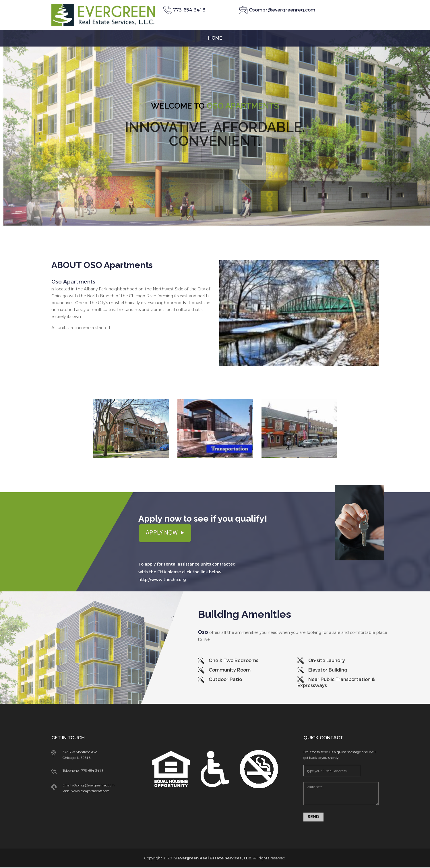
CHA (162, 572)
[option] (131, 437)
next (390, 132)
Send (313, 817)
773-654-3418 (92, 771)
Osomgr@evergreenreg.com (282, 10)
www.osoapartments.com (90, 791)
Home (215, 38)
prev (40, 132)
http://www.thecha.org (162, 580)
